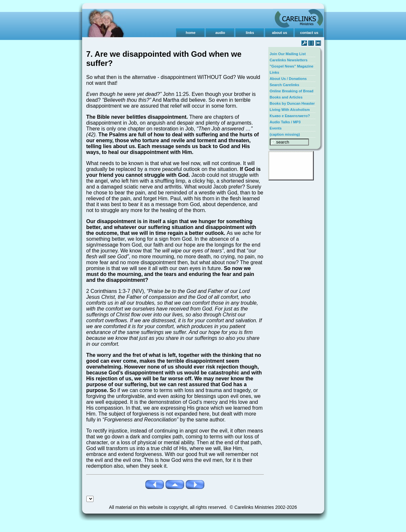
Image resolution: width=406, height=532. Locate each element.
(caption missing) (285, 134)
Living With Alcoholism (290, 110)
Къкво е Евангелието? (290, 116)
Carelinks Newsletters (289, 60)
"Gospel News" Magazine (292, 66)
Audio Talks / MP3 (285, 122)
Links (275, 72)
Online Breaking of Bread (292, 91)
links (250, 33)
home (191, 33)
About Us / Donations (288, 79)
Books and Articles (286, 97)
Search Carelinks (285, 85)
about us (280, 33)
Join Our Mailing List (288, 54)
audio (220, 33)
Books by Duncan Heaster (292, 103)
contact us (309, 33)
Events (276, 128)
